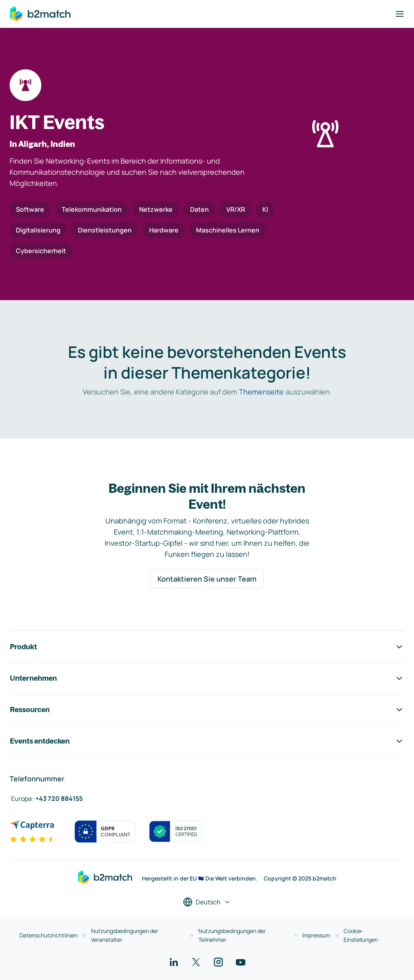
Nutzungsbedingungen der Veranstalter (125, 935)
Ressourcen (207, 710)
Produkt (207, 647)
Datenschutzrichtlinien (49, 935)
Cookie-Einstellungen (361, 935)
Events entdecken (207, 741)
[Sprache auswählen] (207, 902)
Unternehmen (207, 678)
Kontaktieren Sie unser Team (207, 579)
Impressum (316, 935)
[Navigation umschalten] (400, 14)
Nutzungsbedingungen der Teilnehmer (232, 935)
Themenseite (261, 392)
